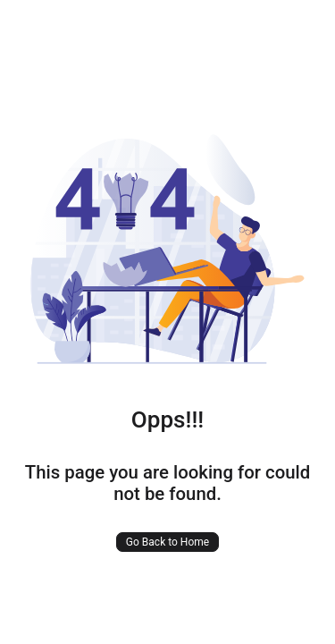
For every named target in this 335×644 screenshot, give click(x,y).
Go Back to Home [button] (167, 542)
